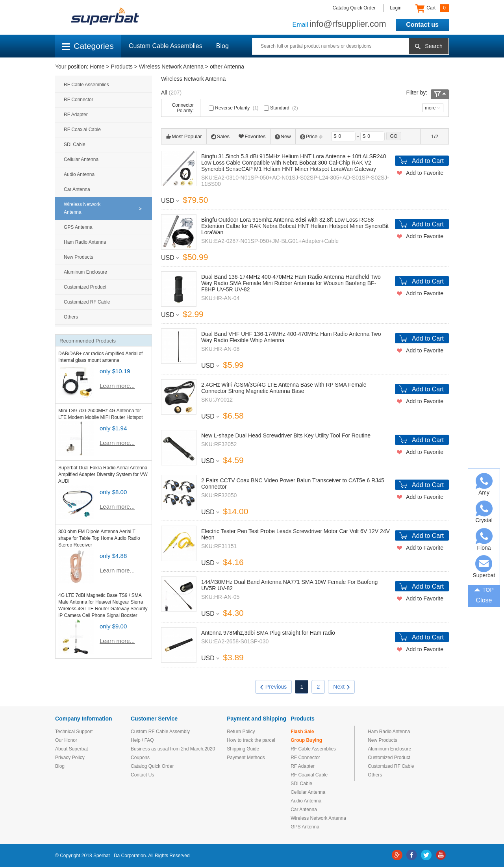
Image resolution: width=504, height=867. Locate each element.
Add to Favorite (425, 173)
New (283, 136)
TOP (484, 589)
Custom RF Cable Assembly (160, 732)
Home (97, 67)
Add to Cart (428, 161)
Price (311, 136)
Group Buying (306, 740)
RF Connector (79, 100)
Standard (282, 108)
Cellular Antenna (81, 159)
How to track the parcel (251, 740)
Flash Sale (302, 732)
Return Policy (241, 732)
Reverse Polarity (234, 108)
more (430, 108)
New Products (79, 257)
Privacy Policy (70, 758)
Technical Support (74, 732)
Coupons (140, 758)
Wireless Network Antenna (171, 67)
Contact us (422, 25)
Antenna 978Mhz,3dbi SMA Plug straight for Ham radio (268, 633)
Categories (88, 46)
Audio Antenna (79, 174)
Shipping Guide (243, 749)
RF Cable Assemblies (86, 85)
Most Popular (184, 136)
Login (396, 8)
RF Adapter (76, 115)
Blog (222, 46)
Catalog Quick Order (354, 8)
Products (122, 67)
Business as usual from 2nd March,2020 (173, 749)
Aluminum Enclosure (85, 272)
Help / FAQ (142, 740)
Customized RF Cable (87, 302)
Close (484, 600)
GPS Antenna (78, 227)
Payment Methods (246, 758)
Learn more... (117, 386)
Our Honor (66, 740)
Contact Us (142, 775)
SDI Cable (75, 144)
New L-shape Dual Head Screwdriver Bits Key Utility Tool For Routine (286, 435)
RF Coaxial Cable (82, 130)
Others (71, 317)
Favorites (252, 136)
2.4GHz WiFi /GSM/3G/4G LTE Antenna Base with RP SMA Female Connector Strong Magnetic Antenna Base (284, 388)
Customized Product (85, 287)
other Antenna (227, 67)
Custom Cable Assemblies (166, 46)
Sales (220, 136)
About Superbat (71, 749)
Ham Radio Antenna (85, 242)
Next (341, 687)
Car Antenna (77, 189)
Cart (432, 8)
